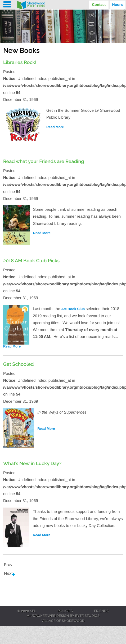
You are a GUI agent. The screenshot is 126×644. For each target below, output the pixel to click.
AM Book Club (73, 309)
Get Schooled (19, 364)
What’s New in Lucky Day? (32, 464)
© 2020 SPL (27, 611)
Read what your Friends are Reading (44, 162)
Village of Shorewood (63, 621)
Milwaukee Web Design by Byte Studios (63, 616)
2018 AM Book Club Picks (31, 261)
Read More (55, 127)
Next (8, 573)
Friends (102, 611)
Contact (99, 5)
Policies (65, 611)
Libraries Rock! (20, 63)
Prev (8, 565)
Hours (118, 5)
